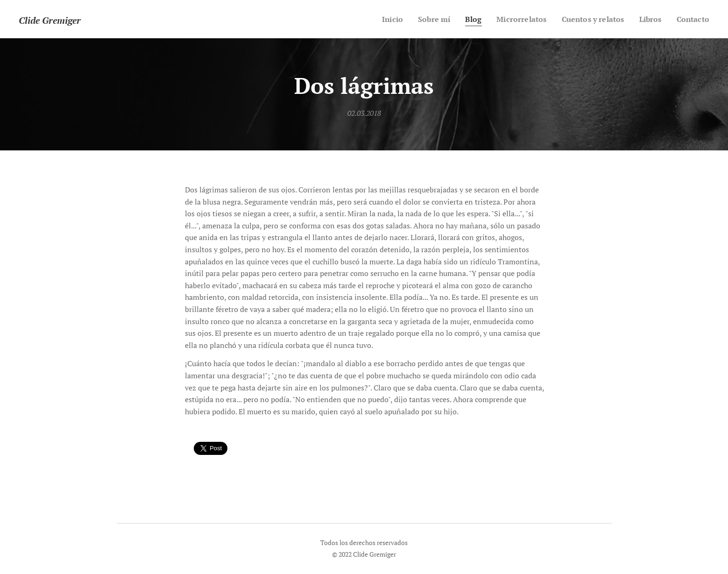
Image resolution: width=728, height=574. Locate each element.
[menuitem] (378, 19)
